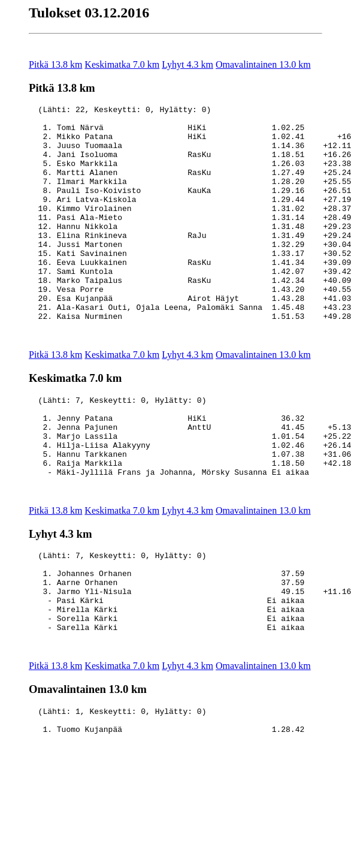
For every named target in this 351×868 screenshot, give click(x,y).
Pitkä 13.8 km (55, 64)
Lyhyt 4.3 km (187, 64)
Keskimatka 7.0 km (122, 64)
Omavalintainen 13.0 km (263, 64)
